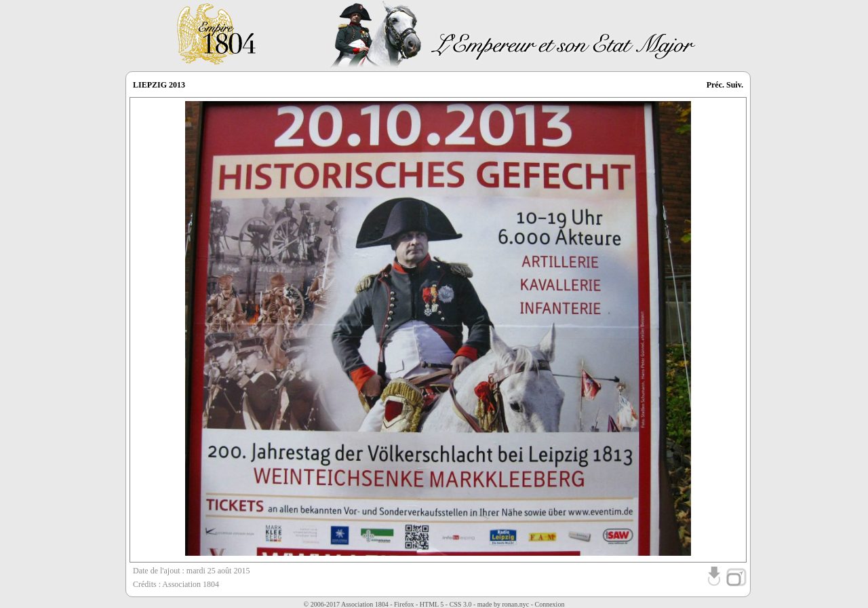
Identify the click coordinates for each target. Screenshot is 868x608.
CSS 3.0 (461, 604)
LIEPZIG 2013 (159, 85)
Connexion (550, 604)
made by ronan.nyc (503, 604)
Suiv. (735, 85)
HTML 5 (432, 604)
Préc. (715, 85)
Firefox (404, 604)
